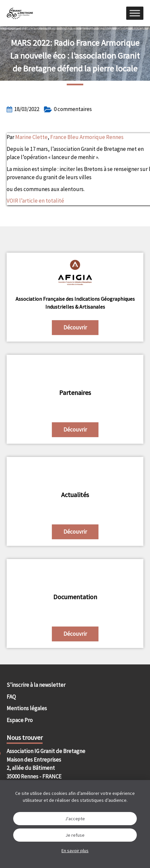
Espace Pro (20, 720)
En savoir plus (75, 851)
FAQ (11, 697)
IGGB (20, 13)
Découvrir (75, 327)
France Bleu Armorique (78, 137)
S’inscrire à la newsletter (36, 685)
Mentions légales (27, 708)
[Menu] (135, 13)
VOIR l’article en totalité (35, 201)
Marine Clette (31, 137)
